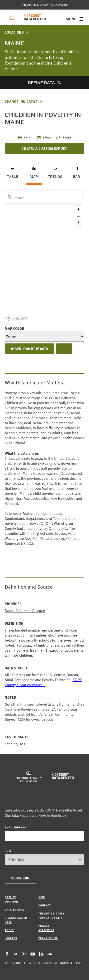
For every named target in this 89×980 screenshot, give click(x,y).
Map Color (14, 328)
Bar (77, 177)
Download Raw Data (30, 349)
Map (34, 177)
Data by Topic (15, 910)
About (9, 930)
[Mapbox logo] (17, 318)
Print (25, 138)
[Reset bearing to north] (78, 223)
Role (8, 851)
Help (42, 897)
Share (64, 138)
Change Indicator (21, 102)
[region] (44, 256)
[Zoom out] (78, 216)
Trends (55, 177)
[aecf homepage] (12, 17)
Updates (11, 938)
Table (13, 177)
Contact (44, 905)
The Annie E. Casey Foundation (45, 5)
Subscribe (21, 878)
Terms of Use (48, 938)
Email (44, 138)
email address (15, 827)
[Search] (43, 197)
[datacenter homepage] (35, 17)
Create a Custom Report (44, 148)
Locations (14, 32)
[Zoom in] (78, 209)
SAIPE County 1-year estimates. (43, 682)
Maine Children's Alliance (25, 611)
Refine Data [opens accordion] (41, 83)
